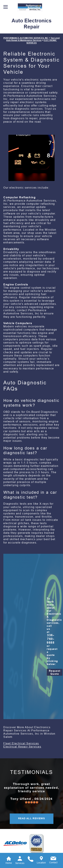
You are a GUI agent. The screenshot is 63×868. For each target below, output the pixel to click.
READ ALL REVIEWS (32, 818)
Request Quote (55, 672)
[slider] (32, 802)
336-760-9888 (51, 639)
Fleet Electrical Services (21, 743)
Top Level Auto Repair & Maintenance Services (33, 39)
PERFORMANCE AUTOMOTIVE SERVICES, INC (26, 38)
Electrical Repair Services (22, 747)
